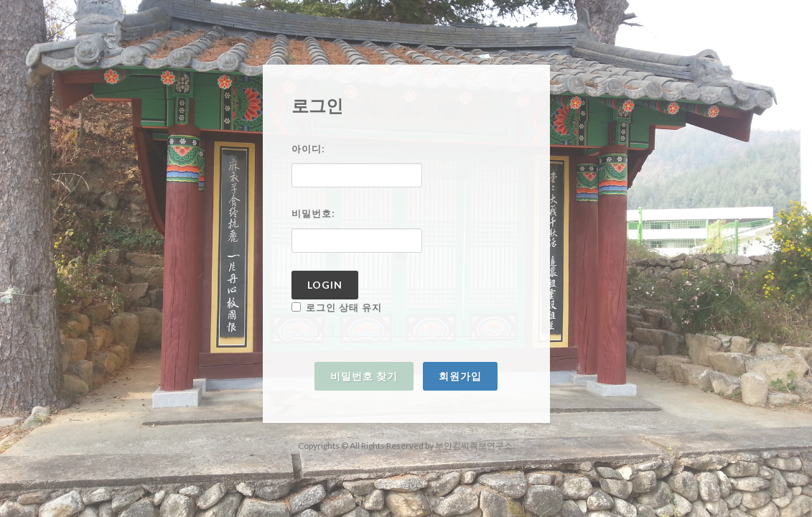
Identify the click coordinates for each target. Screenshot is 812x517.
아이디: (308, 149)
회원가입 (460, 376)
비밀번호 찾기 (364, 376)
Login (325, 285)
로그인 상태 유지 (337, 308)
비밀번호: (313, 214)
